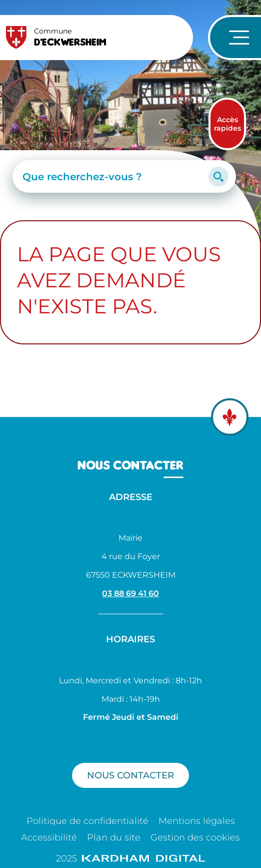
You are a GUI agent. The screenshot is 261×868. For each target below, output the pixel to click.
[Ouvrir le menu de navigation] (234, 38)
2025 (130, 858)
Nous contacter (130, 775)
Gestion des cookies (195, 837)
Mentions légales (197, 821)
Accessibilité (49, 837)
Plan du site (114, 837)
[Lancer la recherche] (218, 177)
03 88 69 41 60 (130, 593)
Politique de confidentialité (87, 821)
